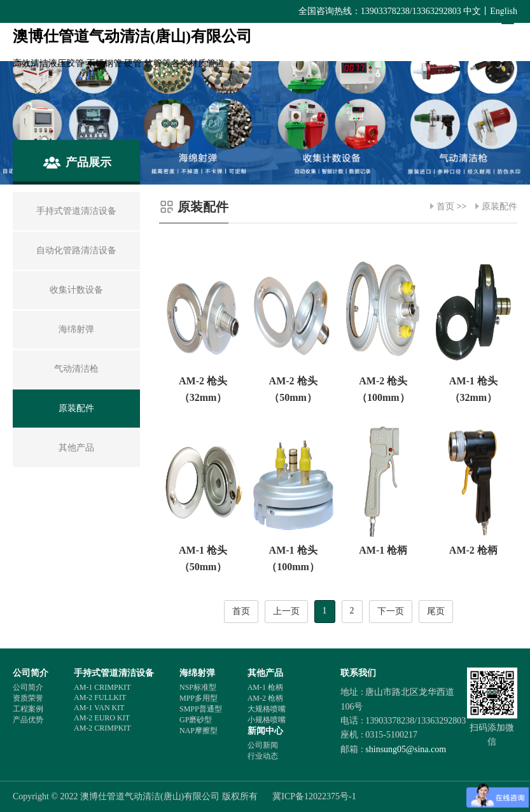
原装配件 (499, 206)
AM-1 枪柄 (265, 687)
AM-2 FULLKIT (100, 697)
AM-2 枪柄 (265, 698)
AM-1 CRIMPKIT (102, 687)
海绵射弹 (197, 673)
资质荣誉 (28, 698)
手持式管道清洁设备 (114, 673)
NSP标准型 (198, 687)
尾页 (436, 611)
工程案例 (28, 709)
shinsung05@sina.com (406, 749)
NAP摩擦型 (199, 731)
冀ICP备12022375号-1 (314, 796)
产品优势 (28, 720)
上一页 (286, 611)
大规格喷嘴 (267, 709)
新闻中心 (265, 731)
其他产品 (265, 673)
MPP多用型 (199, 698)
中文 (472, 11)
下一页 (391, 611)
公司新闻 (263, 745)
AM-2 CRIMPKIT (102, 728)
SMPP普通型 (201, 709)
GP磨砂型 (196, 720)
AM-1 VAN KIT (99, 708)
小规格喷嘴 (267, 720)
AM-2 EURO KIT (102, 718)
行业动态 (263, 756)
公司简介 (31, 673)
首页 (445, 206)
